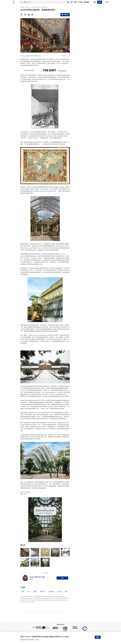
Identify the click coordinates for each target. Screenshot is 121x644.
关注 (62, 578)
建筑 (66, 591)
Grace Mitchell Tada (37, 577)
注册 (100, 2)
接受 (98, 637)
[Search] (44, 2)
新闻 (75, 2)
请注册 (37, 640)
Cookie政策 (65, 637)
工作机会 (80, 2)
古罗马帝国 (51, 591)
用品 (29, 591)
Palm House (58, 246)
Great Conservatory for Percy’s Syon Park (45, 191)
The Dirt (28, 492)
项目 (68, 2)
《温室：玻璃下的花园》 (30, 75)
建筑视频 (87, 2)
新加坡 (35, 591)
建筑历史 (43, 591)
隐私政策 (52, 637)
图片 (72, 2)
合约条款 (45, 637)
